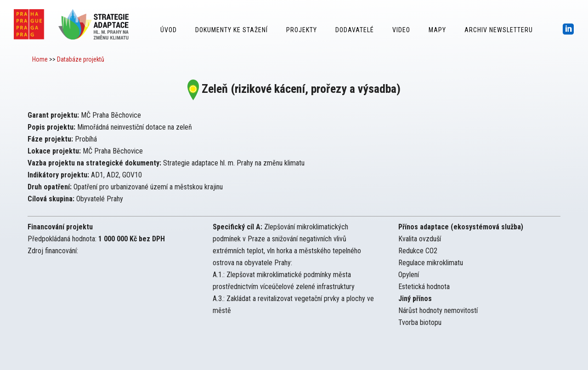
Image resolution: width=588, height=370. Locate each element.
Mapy (437, 30)
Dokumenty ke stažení (232, 30)
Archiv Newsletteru (499, 30)
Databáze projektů (81, 59)
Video (401, 30)
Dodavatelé (355, 30)
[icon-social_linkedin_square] (568, 30)
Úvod (169, 30)
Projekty (302, 30)
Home (40, 59)
